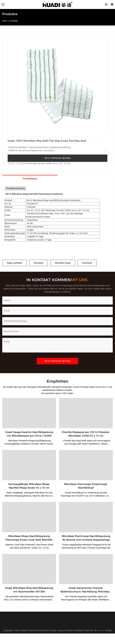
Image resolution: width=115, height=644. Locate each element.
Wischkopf (87, 263)
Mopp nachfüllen (15, 263)
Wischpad (39, 263)
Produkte (14, 21)
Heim (5, 21)
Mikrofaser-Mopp (63, 263)
